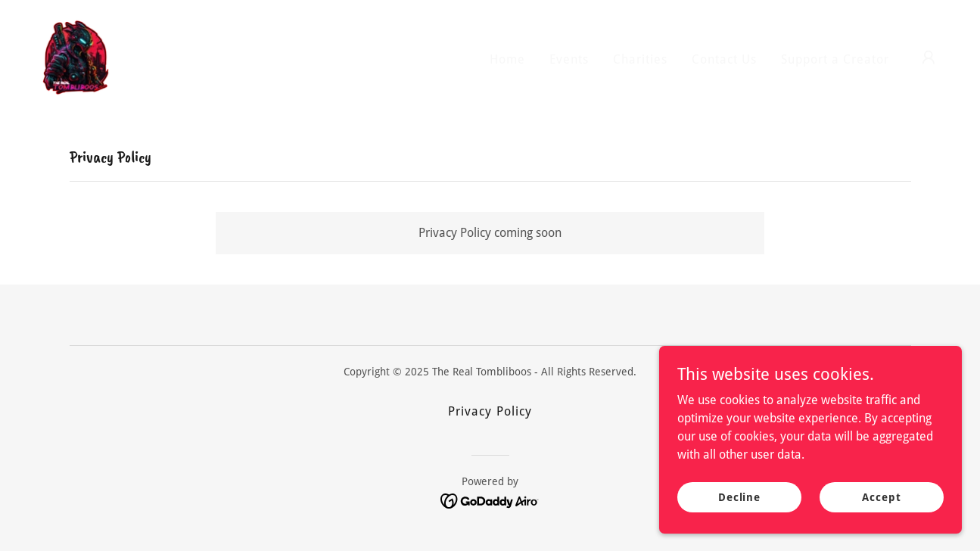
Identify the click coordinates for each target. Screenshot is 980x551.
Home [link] (507, 59)
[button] (929, 58)
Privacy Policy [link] (490, 411)
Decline (739, 497)
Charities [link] (640, 59)
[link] (76, 56)
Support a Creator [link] (835, 59)
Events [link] (569, 59)
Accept (881, 497)
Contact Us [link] (724, 59)
